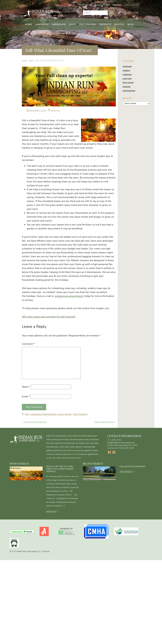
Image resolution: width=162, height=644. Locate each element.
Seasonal (127, 87)
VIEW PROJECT (126, 472)
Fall (27, 414)
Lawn (72, 24)
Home (29, 24)
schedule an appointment (69, 296)
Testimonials (85, 5)
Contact (117, 5)
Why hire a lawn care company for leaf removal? (49, 317)
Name (26, 387)
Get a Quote (132, 5)
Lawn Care (56, 110)
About (72, 5)
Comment (28, 344)
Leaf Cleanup (80, 414)
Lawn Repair (65, 414)
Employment (102, 5)
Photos (119, 24)
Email (26, 396)
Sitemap (46, 551)
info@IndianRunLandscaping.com (121, 443)
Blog (131, 24)
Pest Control (88, 24)
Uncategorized (129, 91)
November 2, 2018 (38, 110)
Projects (105, 24)
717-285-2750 (130, 12)
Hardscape (59, 24)
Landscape (42, 24)
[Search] (95, 13)
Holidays (126, 70)
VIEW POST (52, 511)
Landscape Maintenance (43, 414)
